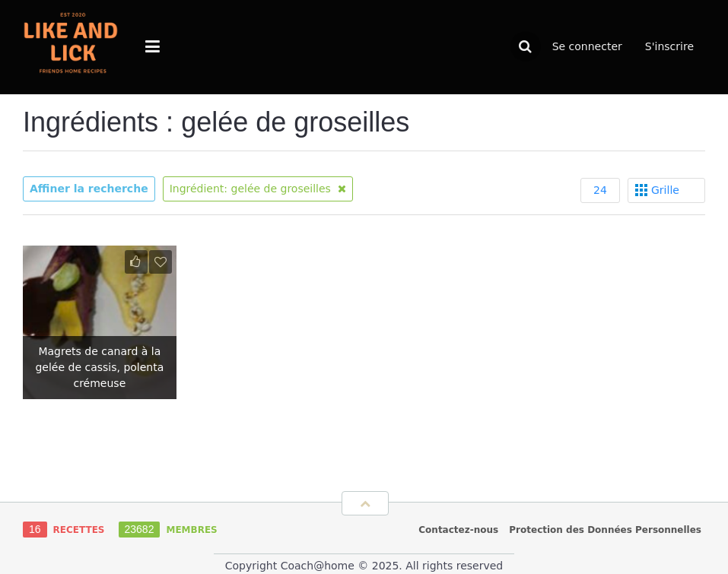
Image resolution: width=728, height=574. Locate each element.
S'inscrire (669, 46)
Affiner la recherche (89, 189)
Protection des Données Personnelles (605, 530)
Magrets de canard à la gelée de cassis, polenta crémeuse (99, 367)
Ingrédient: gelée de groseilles (258, 189)
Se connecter (587, 46)
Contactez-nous (458, 530)
